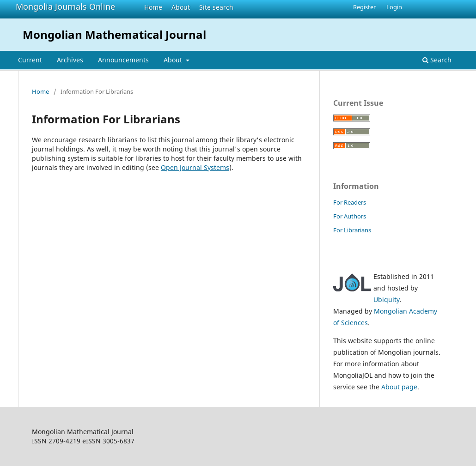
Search (437, 60)
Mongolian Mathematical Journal (114, 34)
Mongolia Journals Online (65, 6)
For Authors (350, 216)
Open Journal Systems (195, 167)
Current (30, 60)
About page (399, 387)
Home (153, 7)
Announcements (123, 60)
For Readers (350, 202)
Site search (216, 7)
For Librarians (352, 230)
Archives (70, 60)
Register (364, 7)
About (181, 7)
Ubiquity (387, 300)
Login (394, 7)
